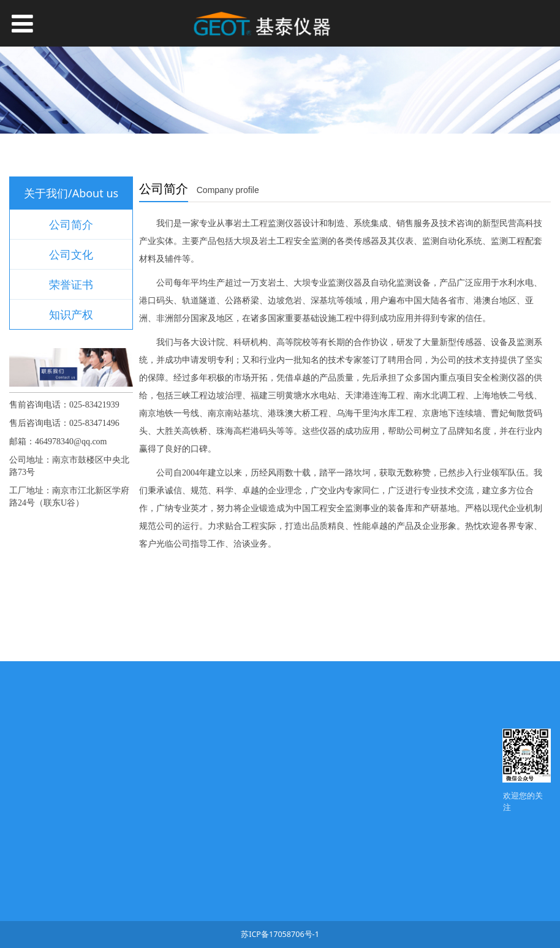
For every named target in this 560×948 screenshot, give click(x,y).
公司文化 (71, 254)
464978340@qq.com (71, 442)
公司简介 (71, 224)
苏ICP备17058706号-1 (280, 934)
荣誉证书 (71, 284)
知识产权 (71, 314)
